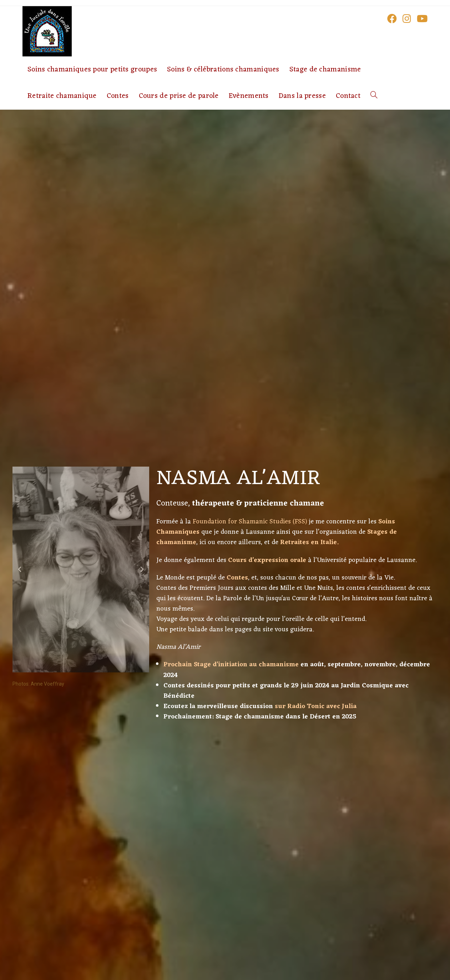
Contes (237, 578)
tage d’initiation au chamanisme (248, 665)
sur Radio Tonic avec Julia (316, 707)
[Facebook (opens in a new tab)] (392, 18)
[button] (20, 569)
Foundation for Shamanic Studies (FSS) (250, 522)
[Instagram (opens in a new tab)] (407, 18)
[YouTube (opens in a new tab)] (422, 18)
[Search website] (374, 96)
